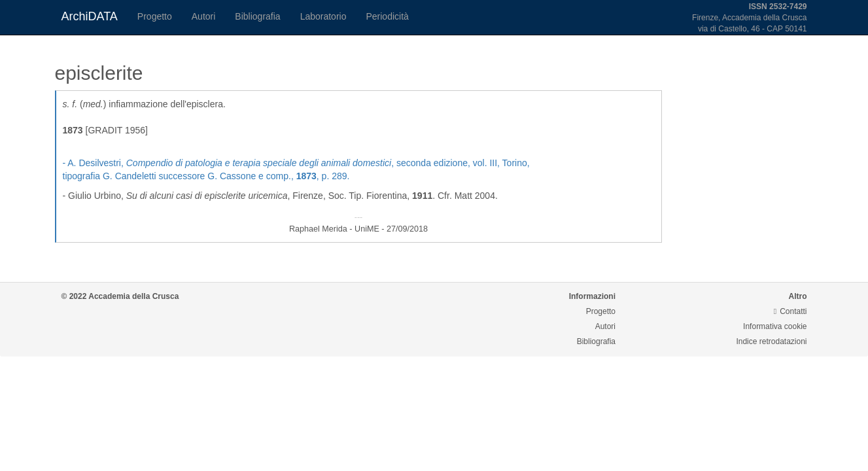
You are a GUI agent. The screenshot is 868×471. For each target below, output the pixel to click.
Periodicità (387, 16)
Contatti (790, 311)
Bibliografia (257, 16)
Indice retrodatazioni (771, 341)
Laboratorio (323, 16)
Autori (204, 16)
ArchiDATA (90, 16)
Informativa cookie (775, 326)
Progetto (155, 16)
